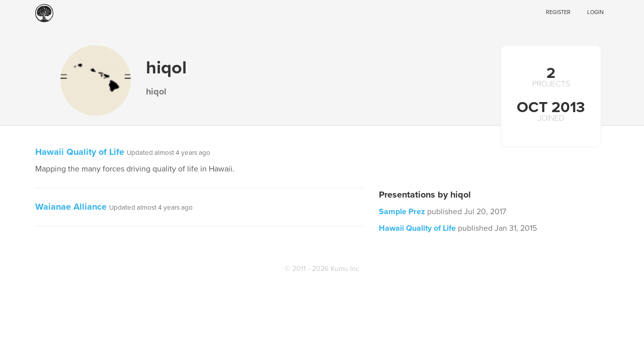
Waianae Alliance (71, 207)
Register (558, 12)
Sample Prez (402, 212)
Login (595, 12)
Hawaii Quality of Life (80, 152)
